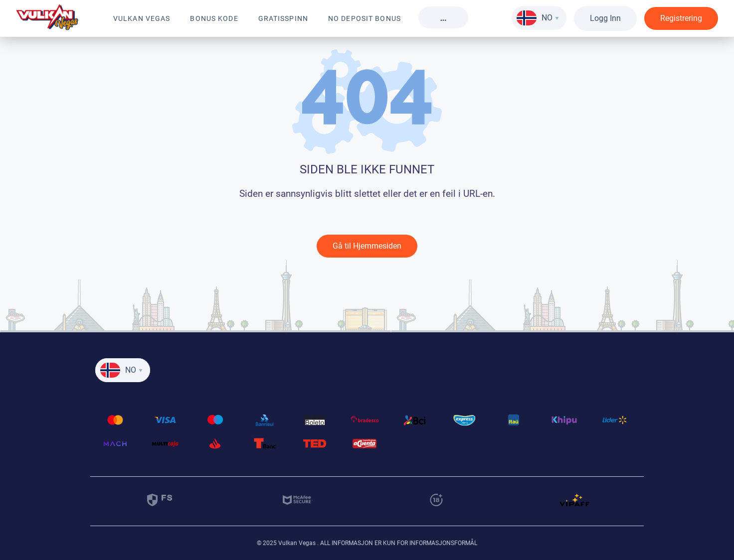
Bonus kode (214, 18)
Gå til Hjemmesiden (367, 246)
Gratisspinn (283, 18)
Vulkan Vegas (142, 18)
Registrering (681, 18)
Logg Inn (605, 18)
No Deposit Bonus (365, 18)
